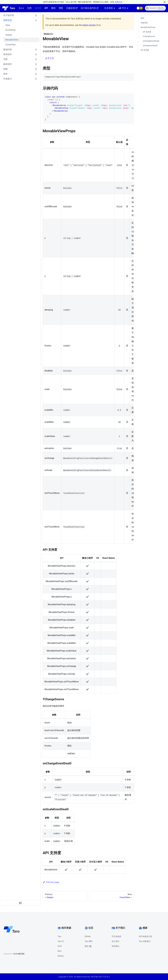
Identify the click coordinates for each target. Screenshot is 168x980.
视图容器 (8, 20)
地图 (5, 69)
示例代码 (144, 23)
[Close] (165, 2)
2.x (20, 8)
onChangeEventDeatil (151, 41)
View (8, 25)
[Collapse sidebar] (20, 903)
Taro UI (61, 941)
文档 (29, 8)
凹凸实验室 (117, 936)
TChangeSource (149, 36)
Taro (60, 936)
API (46, 8)
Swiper (9, 35)
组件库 (38, 8)
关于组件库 (9, 15)
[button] (140, 8)
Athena (61, 956)
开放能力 (8, 79)
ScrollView (10, 30)
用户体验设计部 (145, 936)
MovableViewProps (148, 27)
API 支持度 (147, 32)
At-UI (60, 946)
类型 (142, 18)
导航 (5, 59)
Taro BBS (89, 941)
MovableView (12, 40)
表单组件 (8, 54)
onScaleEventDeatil (150, 46)
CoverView (11, 45)
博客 (61, 8)
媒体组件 (8, 64)
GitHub (88, 936)
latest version (89, 25)
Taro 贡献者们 (145, 941)
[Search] (155, 8)
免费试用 (119, 2)
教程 (53, 8)
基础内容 (8, 49)
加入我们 (116, 941)
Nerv (60, 951)
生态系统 (109, 8)
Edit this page (51, 882)
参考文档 (49, 58)
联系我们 (116, 946)
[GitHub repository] (133, 8)
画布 (5, 74)
